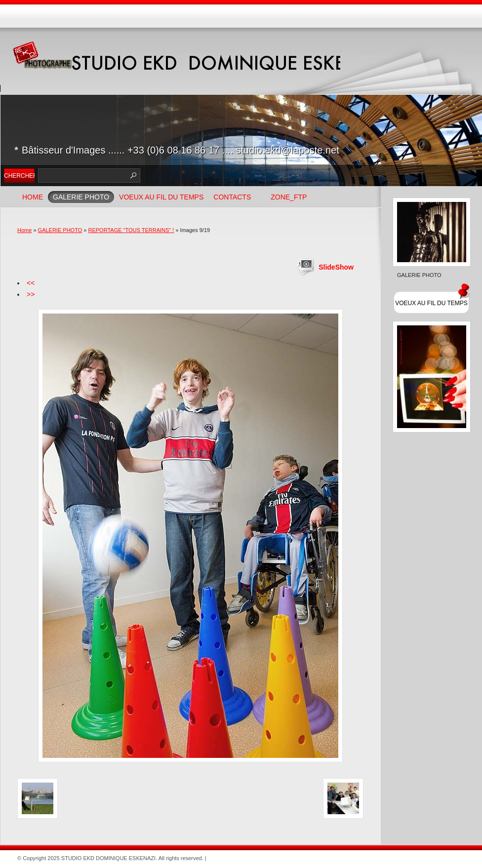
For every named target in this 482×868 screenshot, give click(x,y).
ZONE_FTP (289, 197)
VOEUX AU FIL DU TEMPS (161, 197)
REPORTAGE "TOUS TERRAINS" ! (131, 230)
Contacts (232, 197)
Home (33, 197)
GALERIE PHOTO (81, 197)
